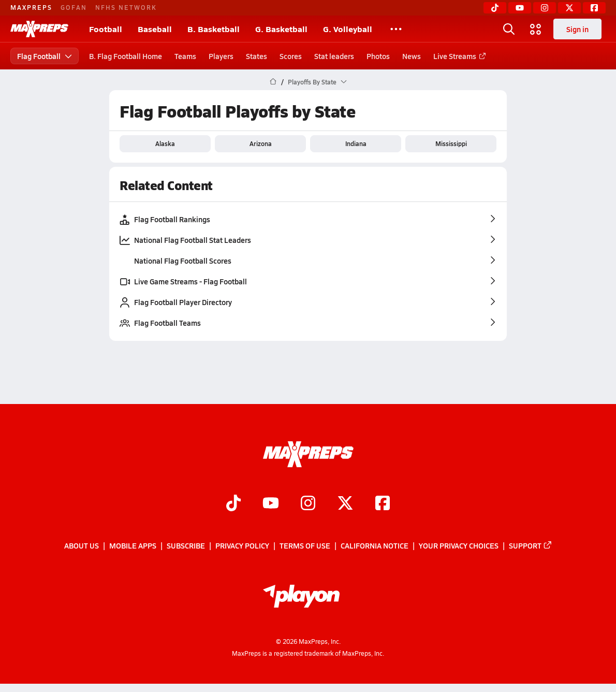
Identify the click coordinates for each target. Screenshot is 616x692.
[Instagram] (545, 8)
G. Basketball (281, 29)
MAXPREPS (31, 7)
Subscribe (186, 546)
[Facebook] (594, 8)
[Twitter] (569, 8)
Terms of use (305, 546)
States (256, 56)
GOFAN (74, 7)
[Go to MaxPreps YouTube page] (271, 504)
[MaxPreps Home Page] (273, 82)
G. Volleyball (348, 29)
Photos (378, 56)
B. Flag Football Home (126, 56)
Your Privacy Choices (459, 546)
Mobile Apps (133, 546)
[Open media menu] (536, 29)
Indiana (356, 143)
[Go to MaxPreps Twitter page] (345, 504)
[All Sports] (396, 29)
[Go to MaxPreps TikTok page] (233, 504)
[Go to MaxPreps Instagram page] (308, 504)
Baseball (155, 29)
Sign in (577, 29)
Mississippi (451, 143)
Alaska (165, 143)
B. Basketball (214, 29)
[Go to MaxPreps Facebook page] (383, 504)
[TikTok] (495, 8)
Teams (185, 56)
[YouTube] (520, 8)
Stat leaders (334, 56)
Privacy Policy (242, 546)
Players (221, 56)
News (412, 56)
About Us (82, 546)
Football (106, 29)
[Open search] (509, 29)
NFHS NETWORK (126, 7)
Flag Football (45, 56)
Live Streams (458, 56)
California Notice (375, 546)
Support (531, 546)
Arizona (261, 143)
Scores (291, 56)
